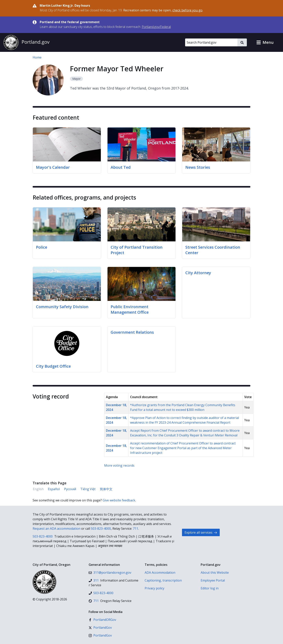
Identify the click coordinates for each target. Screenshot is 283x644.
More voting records (119, 465)
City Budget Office (53, 366)
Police (42, 247)
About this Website (215, 573)
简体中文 (106, 489)
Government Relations (132, 332)
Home (37, 57)
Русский (70, 489)
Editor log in (210, 588)
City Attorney (198, 273)
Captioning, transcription (163, 580)
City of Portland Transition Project (137, 250)
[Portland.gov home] (26, 42)
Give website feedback (119, 500)
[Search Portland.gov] (211, 42)
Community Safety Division (62, 307)
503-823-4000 (101, 529)
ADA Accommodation (160, 573)
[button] (265, 42)
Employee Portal (213, 580)
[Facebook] (102, 620)
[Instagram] (100, 635)
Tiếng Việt (88, 489)
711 (136, 529)
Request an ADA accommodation (57, 529)
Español (54, 489)
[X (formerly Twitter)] (100, 628)
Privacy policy (154, 588)
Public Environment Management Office (130, 309)
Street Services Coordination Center (213, 250)
